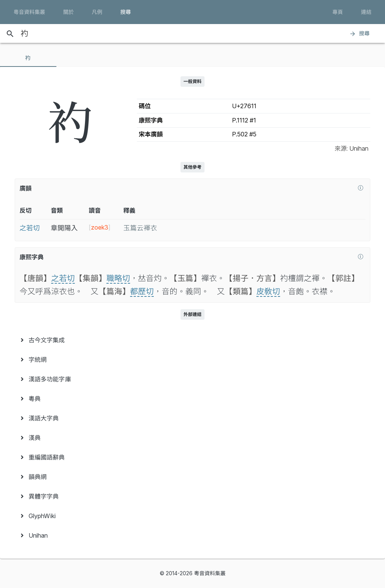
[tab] (28, 58)
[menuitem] (192, 340)
